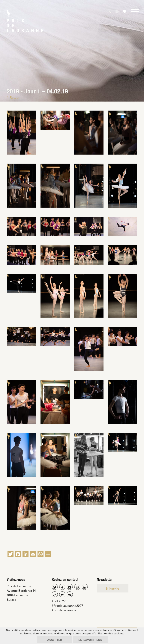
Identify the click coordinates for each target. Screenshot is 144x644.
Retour (13, 97)
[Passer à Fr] (124, 11)
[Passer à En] (117, 11)
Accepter (53, 640)
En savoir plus (92, 640)
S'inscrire (113, 588)
